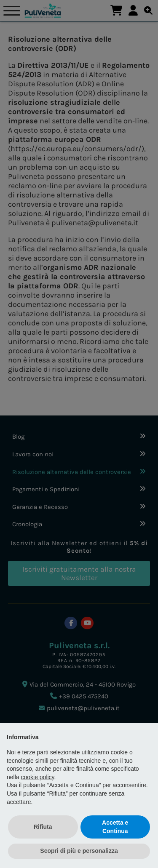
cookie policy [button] (37, 777)
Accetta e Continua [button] (115, 827)
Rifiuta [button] (43, 827)
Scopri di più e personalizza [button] (79, 851)
